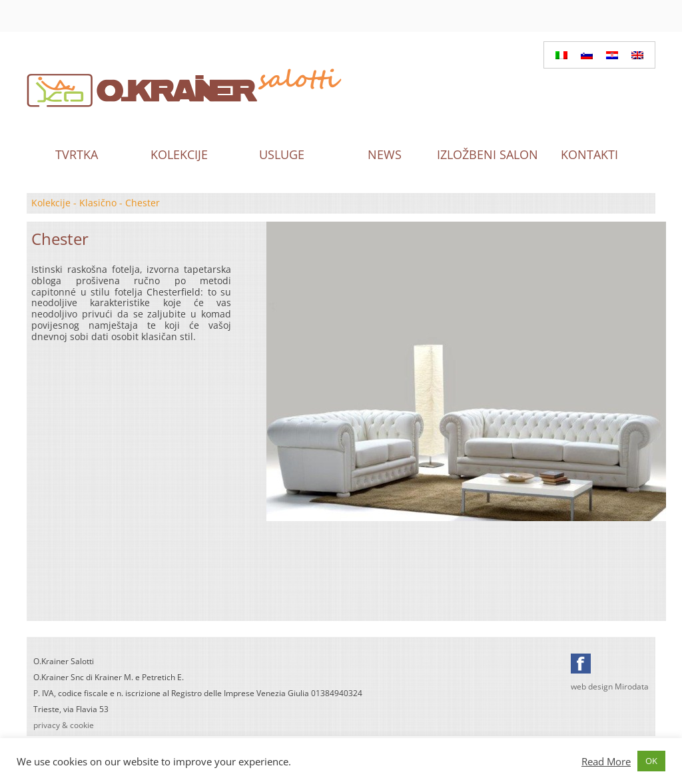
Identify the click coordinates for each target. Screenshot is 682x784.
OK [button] (651, 761)
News (385, 154)
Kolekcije (179, 154)
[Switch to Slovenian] (587, 55)
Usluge (282, 154)
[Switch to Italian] (561, 55)
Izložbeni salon (487, 154)
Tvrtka (77, 154)
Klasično (98, 203)
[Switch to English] (637, 55)
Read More (606, 761)
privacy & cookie (64, 725)
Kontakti (589, 154)
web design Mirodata (610, 686)
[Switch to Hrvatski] (612, 55)
